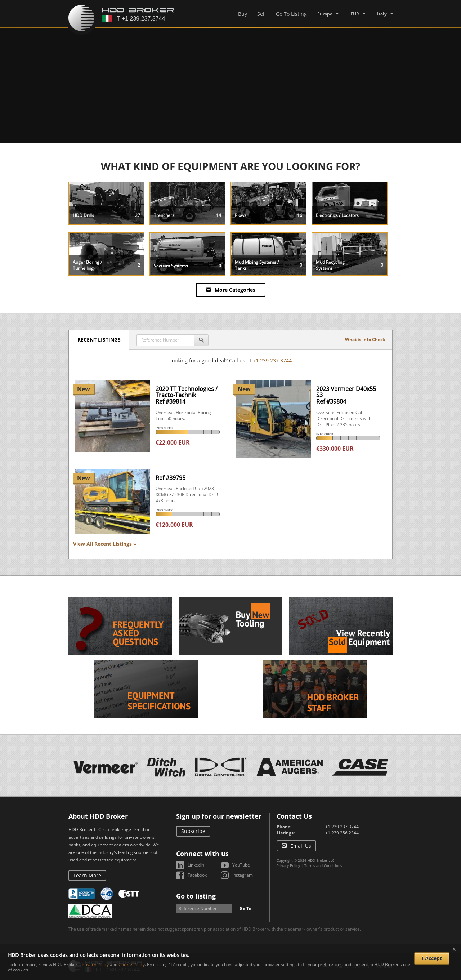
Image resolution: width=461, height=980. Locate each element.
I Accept (432, 958)
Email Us (301, 846)
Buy (243, 14)
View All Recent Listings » (105, 544)
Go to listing (196, 896)
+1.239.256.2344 (342, 833)
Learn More (87, 875)
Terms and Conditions (323, 865)
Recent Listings (99, 340)
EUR (355, 14)
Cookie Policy (132, 964)
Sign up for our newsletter (219, 816)
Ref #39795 (171, 478)
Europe (325, 14)
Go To (245, 908)
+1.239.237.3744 (272, 360)
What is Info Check (365, 340)
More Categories (235, 290)
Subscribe (193, 831)
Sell (261, 14)
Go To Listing (291, 14)
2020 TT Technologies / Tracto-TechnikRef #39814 (187, 395)
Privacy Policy (288, 865)
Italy (382, 14)
